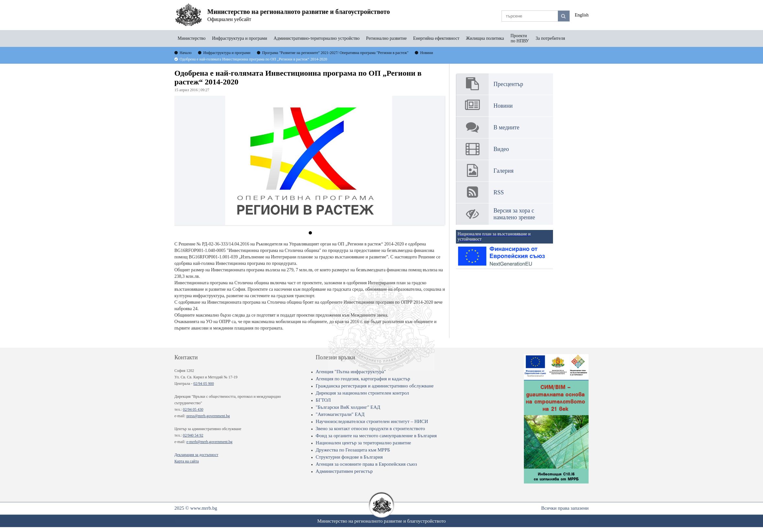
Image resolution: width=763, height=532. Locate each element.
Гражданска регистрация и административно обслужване (375, 386)
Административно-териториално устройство (317, 38)
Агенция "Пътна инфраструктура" (351, 372)
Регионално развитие (386, 38)
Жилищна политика (485, 38)
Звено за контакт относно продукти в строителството (370, 429)
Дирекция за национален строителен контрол (362, 393)
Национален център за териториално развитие (364, 443)
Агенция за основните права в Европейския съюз (366, 464)
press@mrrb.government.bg (208, 416)
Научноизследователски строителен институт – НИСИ (372, 421)
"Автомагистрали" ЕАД (340, 414)
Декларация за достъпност (196, 455)
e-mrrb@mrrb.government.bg (209, 442)
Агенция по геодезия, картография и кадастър (363, 379)
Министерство (192, 38)
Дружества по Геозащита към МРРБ (353, 450)
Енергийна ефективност (436, 38)
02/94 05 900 (204, 384)
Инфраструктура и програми (239, 38)
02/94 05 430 (193, 409)
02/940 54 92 (193, 435)
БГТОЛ (323, 400)
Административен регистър (344, 471)
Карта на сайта (187, 461)
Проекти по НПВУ (520, 38)
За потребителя (550, 38)
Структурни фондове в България (349, 457)
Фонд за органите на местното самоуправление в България (376, 436)
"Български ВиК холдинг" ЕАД (348, 407)
